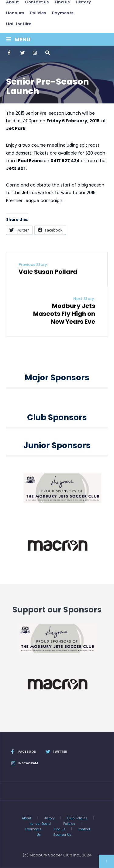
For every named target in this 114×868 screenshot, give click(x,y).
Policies (38, 13)
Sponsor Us (62, 835)
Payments (63, 13)
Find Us (60, 829)
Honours (15, 13)
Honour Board (40, 824)
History (49, 818)
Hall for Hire (19, 24)
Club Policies (77, 818)
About (27, 818)
